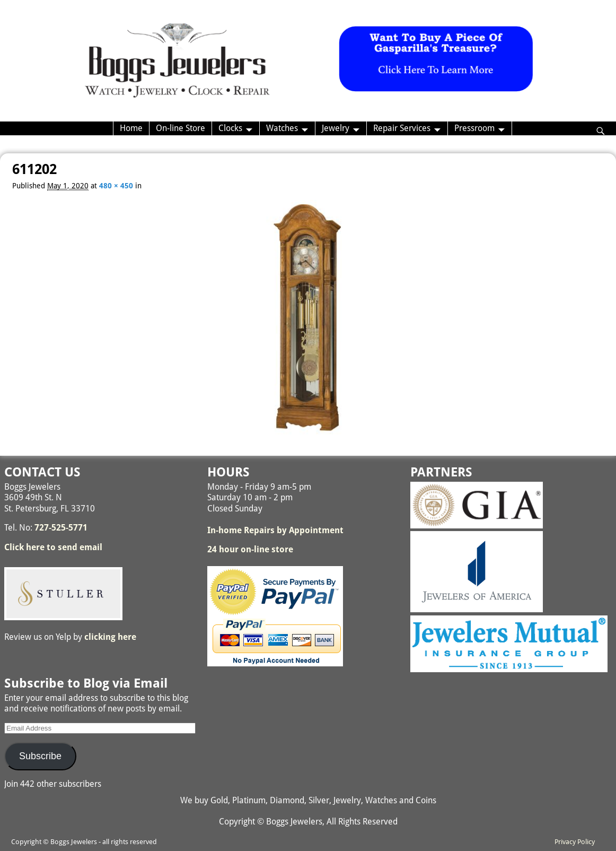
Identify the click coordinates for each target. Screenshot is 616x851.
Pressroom (474, 128)
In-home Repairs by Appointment (275, 530)
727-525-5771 (61, 528)
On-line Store (181, 128)
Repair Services (402, 128)
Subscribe (40, 756)
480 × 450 (116, 186)
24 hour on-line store (250, 549)
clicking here (110, 637)
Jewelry (336, 128)
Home (131, 128)
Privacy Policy (575, 842)
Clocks (230, 128)
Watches (282, 128)
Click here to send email (53, 547)
